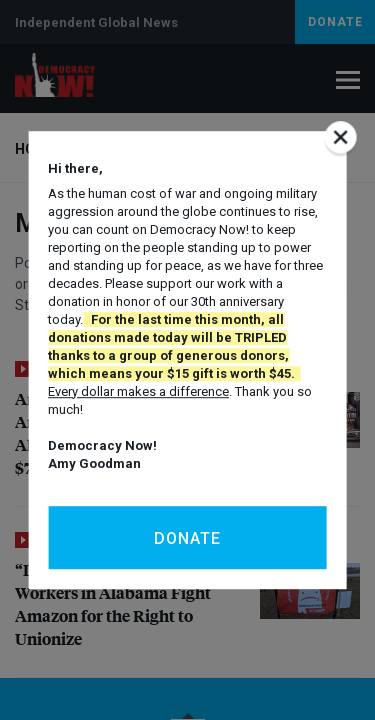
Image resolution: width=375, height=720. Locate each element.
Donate (187, 538)
